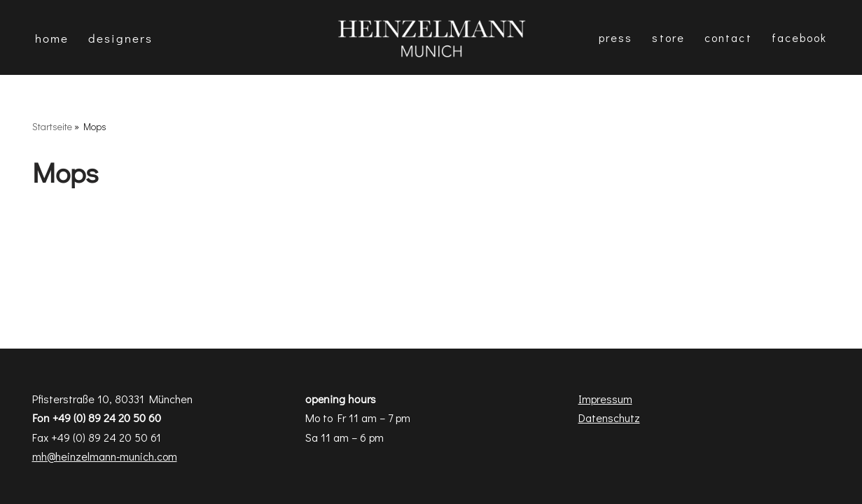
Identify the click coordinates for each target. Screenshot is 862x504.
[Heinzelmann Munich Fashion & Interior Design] (431, 37)
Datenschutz (609, 418)
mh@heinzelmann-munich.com (105, 456)
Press (616, 37)
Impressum (605, 399)
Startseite (52, 126)
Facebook (800, 37)
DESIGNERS (120, 38)
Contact (728, 37)
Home (52, 38)
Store (668, 37)
